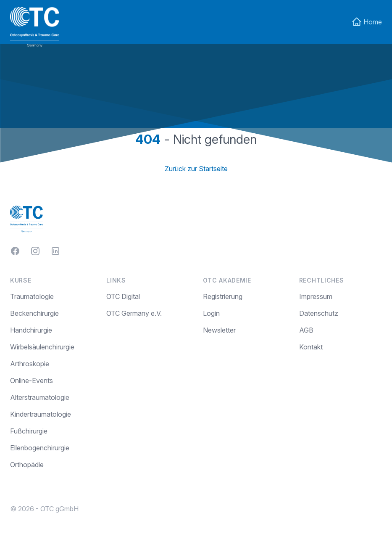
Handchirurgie (31, 330)
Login (211, 313)
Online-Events (32, 381)
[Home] (35, 27)
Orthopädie (27, 465)
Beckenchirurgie (34, 313)
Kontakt (311, 347)
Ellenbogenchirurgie (40, 448)
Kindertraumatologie (41, 414)
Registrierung (223, 296)
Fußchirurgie (29, 431)
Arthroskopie (30, 364)
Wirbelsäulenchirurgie (42, 347)
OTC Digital (123, 296)
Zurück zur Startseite (196, 169)
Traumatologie (32, 296)
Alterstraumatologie (40, 397)
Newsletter (219, 330)
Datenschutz (319, 313)
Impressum (316, 296)
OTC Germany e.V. (134, 313)
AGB (306, 330)
